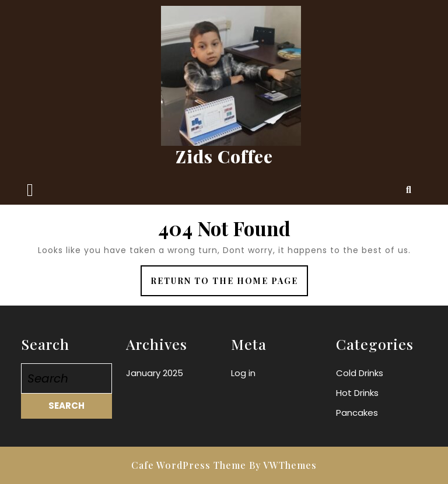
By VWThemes (283, 465)
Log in (243, 373)
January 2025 (155, 373)
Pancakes (357, 413)
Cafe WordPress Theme (189, 465)
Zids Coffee (224, 156)
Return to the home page (229, 285)
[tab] (30, 190)
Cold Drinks (360, 373)
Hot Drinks (357, 393)
